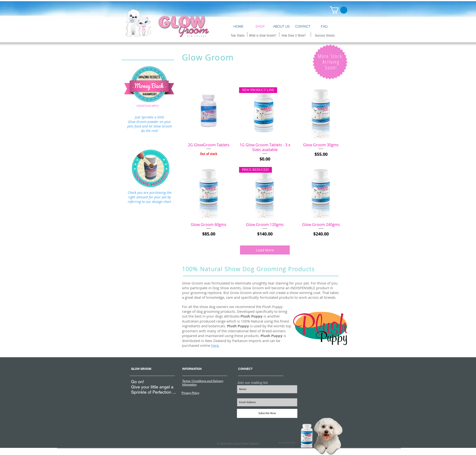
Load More (265, 250)
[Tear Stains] (238, 35)
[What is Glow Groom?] (263, 35)
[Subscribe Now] (267, 413)
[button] (339, 10)
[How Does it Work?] (294, 35)
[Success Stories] (325, 35)
